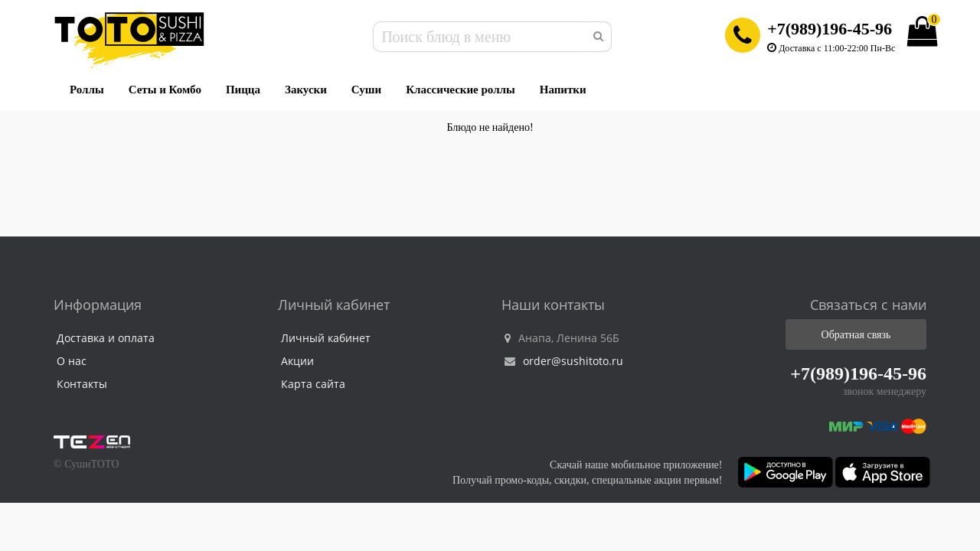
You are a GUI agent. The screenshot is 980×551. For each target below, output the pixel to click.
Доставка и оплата (106, 338)
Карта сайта (313, 384)
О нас (72, 361)
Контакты (82, 384)
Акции (297, 361)
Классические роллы (461, 90)
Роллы (87, 90)
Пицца (243, 90)
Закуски (306, 90)
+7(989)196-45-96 (830, 29)
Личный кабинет (326, 338)
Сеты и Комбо (165, 90)
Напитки (563, 90)
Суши (366, 90)
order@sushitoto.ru (564, 361)
